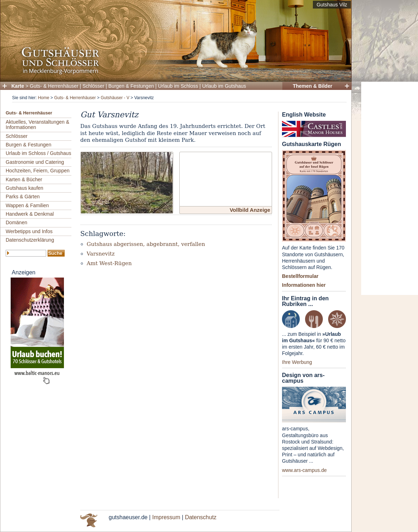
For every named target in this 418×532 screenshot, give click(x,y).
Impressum (166, 517)
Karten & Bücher (24, 179)
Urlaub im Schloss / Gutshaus (38, 153)
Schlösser (93, 86)
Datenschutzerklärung (30, 240)
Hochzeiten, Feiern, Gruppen (38, 171)
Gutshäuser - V (115, 98)
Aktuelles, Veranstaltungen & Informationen (37, 125)
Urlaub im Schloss (178, 86)
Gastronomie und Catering (35, 162)
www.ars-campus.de (304, 470)
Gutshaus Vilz (332, 5)
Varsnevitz (101, 254)
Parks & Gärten (23, 197)
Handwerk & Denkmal (30, 214)
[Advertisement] (390, 188)
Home (44, 98)
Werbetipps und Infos (29, 231)
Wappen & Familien (27, 205)
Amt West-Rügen (109, 263)
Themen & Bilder (312, 86)
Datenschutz (201, 517)
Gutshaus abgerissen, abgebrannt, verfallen (146, 244)
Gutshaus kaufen (25, 188)
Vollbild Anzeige (250, 210)
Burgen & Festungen (131, 86)
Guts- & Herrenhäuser (54, 86)
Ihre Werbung (297, 362)
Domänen (17, 222)
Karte (18, 86)
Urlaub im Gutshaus (224, 86)
